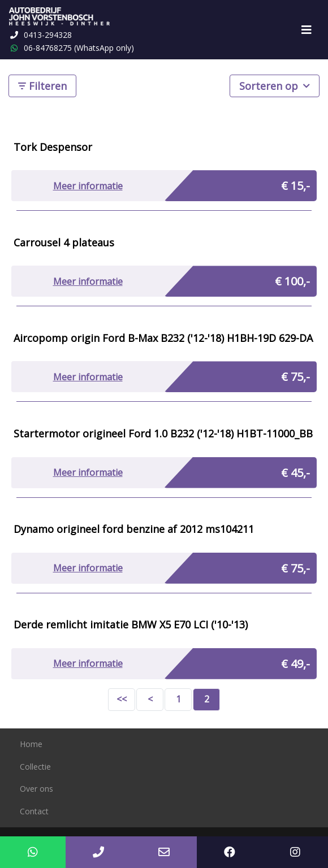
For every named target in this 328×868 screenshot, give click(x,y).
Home (31, 744)
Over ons (36, 789)
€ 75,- (295, 377)
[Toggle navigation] (307, 30)
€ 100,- (292, 281)
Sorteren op (275, 85)
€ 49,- (295, 664)
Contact (34, 811)
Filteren (42, 86)
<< (122, 699)
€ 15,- (295, 186)
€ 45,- (295, 473)
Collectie (35, 767)
